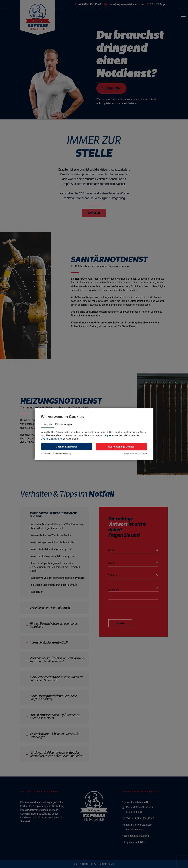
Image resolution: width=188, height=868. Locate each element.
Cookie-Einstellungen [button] (51, 439)
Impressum (46, 454)
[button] (67, 447)
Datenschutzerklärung (62, 454)
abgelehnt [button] (110, 435)
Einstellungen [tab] (63, 424)
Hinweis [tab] (47, 424)
